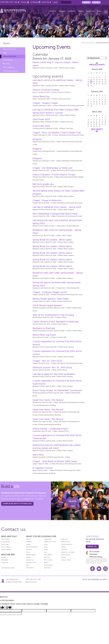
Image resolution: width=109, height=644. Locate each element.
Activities (28, 544)
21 (102, 82)
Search (56, 2)
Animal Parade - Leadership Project (50, 429)
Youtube (99, 569)
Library (46, 547)
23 (88, 84)
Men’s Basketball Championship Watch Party (55, 214)
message (39, 579)
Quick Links (46, 2)
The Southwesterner (11, 71)
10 (91, 79)
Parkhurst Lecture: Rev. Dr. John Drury (52, 367)
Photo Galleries (9, 67)
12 (97, 79)
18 (94, 82)
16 (88, 82)
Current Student (6, 542)
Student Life (90, 11)
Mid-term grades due (43, 184)
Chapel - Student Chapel (45, 103)
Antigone (37, 139)
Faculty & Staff (5, 544)
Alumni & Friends (6, 547)
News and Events (9, 49)
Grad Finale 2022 (41, 119)
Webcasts (7, 64)
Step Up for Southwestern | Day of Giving (53, 315)
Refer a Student (48, 560)
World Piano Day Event (44, 335)
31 (91, 86)
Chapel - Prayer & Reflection (47, 200)
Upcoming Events (10, 56)
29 (105, 84)
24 (91, 84)
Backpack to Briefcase (44, 328)
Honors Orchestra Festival (46, 90)
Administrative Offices (32, 547)
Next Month (97, 129)
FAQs (28, 565)
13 (100, 79)
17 (91, 82)
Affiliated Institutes (31, 555)
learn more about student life (17, 504)
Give (96, 2)
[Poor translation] (9, 607)
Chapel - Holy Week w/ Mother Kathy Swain (55, 461)
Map (16, 2)
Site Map (3, 557)
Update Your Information (68, 552)
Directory (24, 2)
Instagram (105, 569)
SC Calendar (34, 2)
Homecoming (48, 539)
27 (100, 84)
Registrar (46, 562)
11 (94, 79)
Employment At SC (31, 562)
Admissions (29, 549)
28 (102, 84)
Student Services (65, 542)
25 (94, 84)
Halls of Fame (30, 568)
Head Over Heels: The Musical (48, 400)
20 (100, 82)
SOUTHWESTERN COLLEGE (97, 579)
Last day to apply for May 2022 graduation (54, 374)
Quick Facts (47, 557)
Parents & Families (6, 549)
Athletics (81, 11)
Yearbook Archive (66, 560)
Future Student (5, 539)
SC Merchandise (48, 565)
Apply (86, 2)
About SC (53, 11)
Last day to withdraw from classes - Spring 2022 (57, 207)
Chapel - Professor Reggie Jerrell (50, 292)
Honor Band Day (41, 96)
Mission (46, 549)
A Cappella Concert (43, 468)
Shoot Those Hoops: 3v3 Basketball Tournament (57, 390)
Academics (72, 11)
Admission (62, 11)
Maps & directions (31, 582)
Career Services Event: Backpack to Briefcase (56, 322)
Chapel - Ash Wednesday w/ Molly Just (52, 168)
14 (102, 79)
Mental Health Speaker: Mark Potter (51, 299)
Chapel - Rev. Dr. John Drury (47, 361)
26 (97, 84)
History (46, 544)
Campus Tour (30, 560)
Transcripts (64, 549)
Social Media (8, 60)
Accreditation (5, 560)
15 (105, 79)
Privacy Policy (5, 562)
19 (97, 82)
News (106, 11)
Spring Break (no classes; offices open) (52, 240)
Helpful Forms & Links (50, 542)
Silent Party (38, 455)
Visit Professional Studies (8, 568)
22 (105, 82)
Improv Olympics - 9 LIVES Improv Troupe (54, 175)
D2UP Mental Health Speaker (47, 305)
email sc (92, 546)
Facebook (92, 569)
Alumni (99, 11)
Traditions (64, 547)
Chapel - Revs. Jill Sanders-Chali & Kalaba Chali (57, 133)
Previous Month (97, 65)
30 (88, 86)
